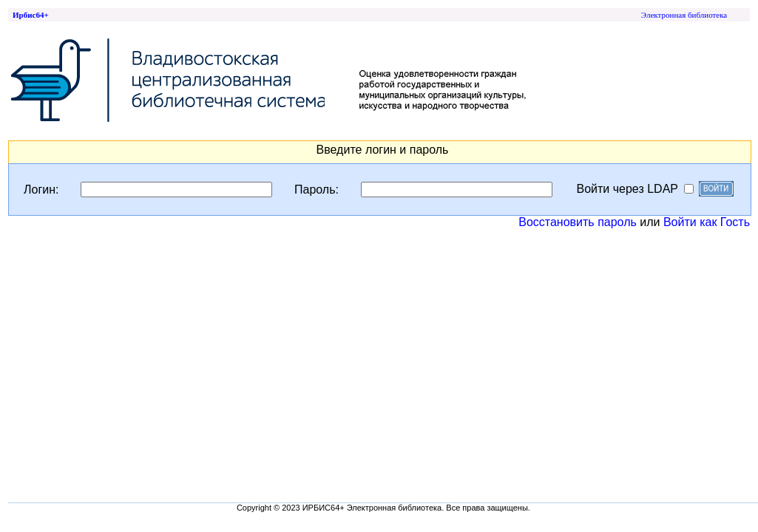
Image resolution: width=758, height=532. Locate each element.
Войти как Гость (707, 222)
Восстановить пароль (578, 222)
